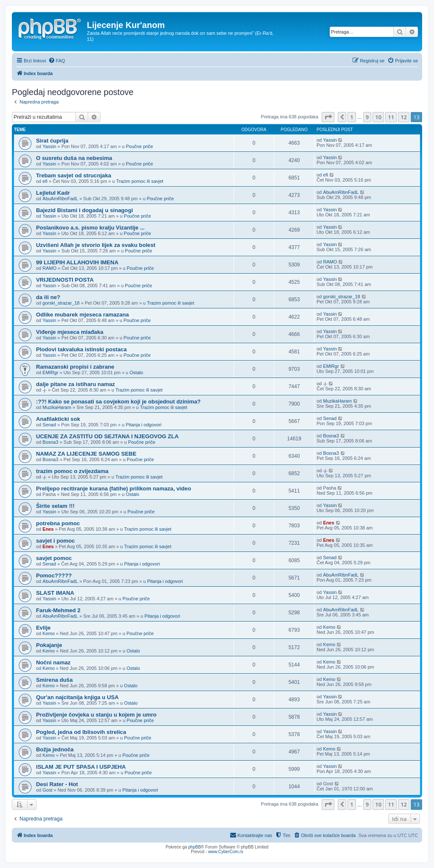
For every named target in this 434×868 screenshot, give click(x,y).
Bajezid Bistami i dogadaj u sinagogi (85, 210)
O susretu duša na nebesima (74, 158)
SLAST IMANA (55, 593)
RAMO (49, 268)
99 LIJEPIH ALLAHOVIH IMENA (77, 262)
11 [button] (391, 117)
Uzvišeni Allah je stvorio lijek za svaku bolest (96, 245)
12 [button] (404, 117)
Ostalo (136, 372)
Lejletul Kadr (53, 193)
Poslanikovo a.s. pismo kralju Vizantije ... (90, 228)
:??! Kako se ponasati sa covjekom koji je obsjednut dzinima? (118, 402)
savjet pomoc (54, 558)
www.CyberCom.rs (226, 852)
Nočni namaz (53, 662)
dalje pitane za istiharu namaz (75, 384)
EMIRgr (50, 372)
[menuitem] (57, 61)
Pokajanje (49, 645)
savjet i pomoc (56, 541)
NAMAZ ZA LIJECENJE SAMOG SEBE (86, 454)
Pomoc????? (54, 575)
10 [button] (378, 117)
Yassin (49, 146)
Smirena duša (54, 680)
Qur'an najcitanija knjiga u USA (77, 697)
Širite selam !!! (55, 506)
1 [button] (352, 117)
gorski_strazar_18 (61, 303)
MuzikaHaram (57, 407)
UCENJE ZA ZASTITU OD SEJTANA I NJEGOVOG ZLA (107, 436)
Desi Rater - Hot (57, 784)
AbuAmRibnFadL (60, 199)
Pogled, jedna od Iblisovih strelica (81, 732)
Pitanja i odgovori (144, 425)
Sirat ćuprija (52, 141)
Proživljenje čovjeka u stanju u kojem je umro (96, 715)
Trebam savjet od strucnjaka (74, 175)
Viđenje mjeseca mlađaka (70, 332)
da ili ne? (48, 297)
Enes (48, 529)
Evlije (43, 628)
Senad (49, 425)
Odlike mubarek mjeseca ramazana (82, 315)
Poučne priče (139, 146)
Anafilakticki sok (58, 419)
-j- (45, 390)
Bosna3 (50, 442)
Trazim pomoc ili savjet (140, 181)
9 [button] (367, 117)
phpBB (195, 847)
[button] (328, 117)
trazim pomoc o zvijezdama (72, 471)
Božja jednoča (55, 749)
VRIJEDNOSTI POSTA (65, 280)
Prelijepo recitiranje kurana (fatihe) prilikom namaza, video (114, 489)
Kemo (49, 633)
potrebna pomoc (58, 523)
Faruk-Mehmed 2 (58, 610)
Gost (47, 790)
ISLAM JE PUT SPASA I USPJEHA (81, 767)
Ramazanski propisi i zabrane (75, 367)
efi (45, 181)
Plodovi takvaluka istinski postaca (81, 349)
